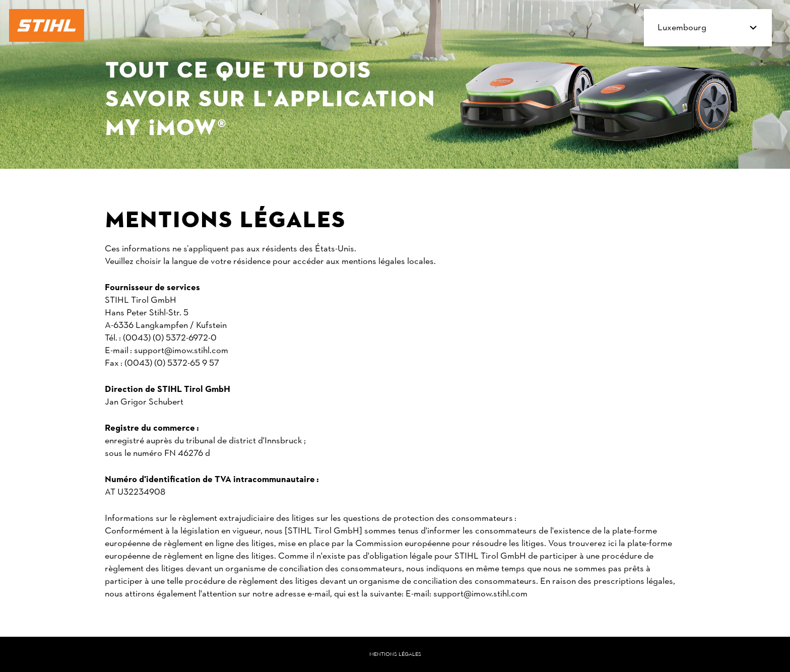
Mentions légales (395, 654)
